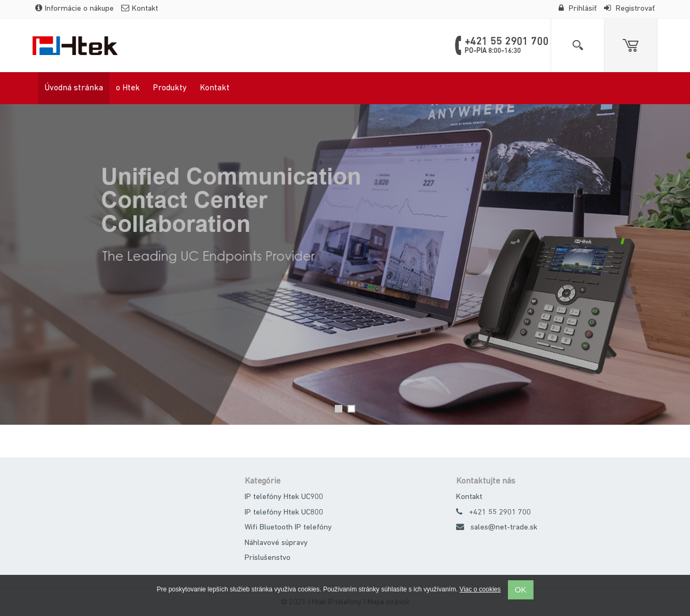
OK (521, 590)
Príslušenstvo (268, 558)
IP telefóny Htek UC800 (284, 513)
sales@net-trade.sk (504, 528)
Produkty (170, 88)
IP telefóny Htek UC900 (284, 497)
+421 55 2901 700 (500, 513)
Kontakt (140, 9)
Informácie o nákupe (75, 9)
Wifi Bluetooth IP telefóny (288, 528)
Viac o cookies (480, 589)
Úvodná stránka (74, 88)
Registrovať (629, 9)
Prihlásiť (578, 9)
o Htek (128, 88)
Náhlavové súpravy (276, 543)
